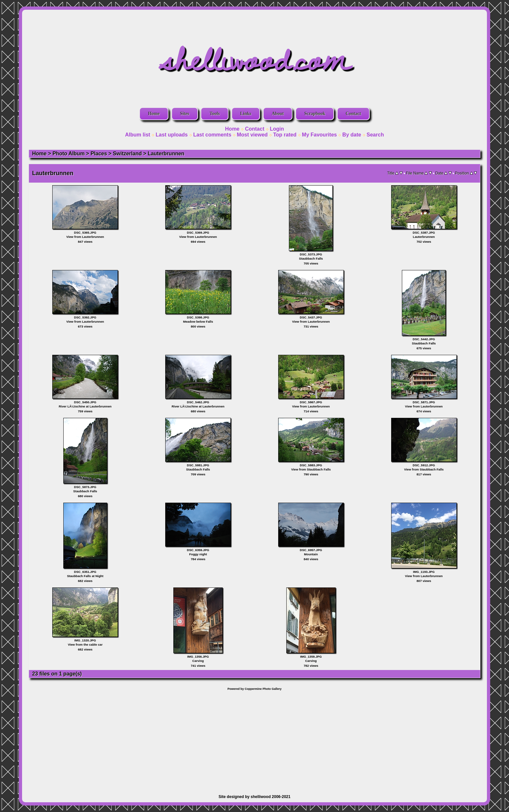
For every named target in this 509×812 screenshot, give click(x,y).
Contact (353, 114)
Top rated (285, 135)
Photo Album (69, 154)
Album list (137, 135)
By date (352, 135)
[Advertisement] (255, 739)
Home (154, 114)
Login (277, 129)
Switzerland (127, 154)
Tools (214, 114)
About (278, 114)
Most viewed (252, 135)
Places (99, 154)
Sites (185, 114)
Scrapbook (315, 114)
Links (246, 114)
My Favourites (319, 135)
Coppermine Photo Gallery (263, 689)
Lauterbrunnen (166, 154)
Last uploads (172, 135)
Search (375, 135)
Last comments (212, 135)
